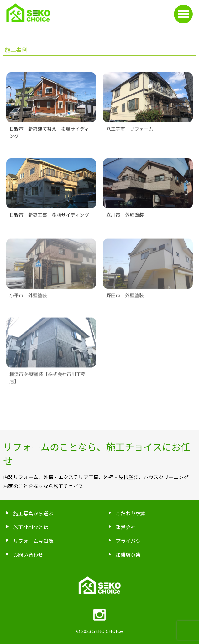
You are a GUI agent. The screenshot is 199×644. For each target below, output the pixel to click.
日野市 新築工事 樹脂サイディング (49, 216)
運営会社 (126, 527)
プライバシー (131, 541)
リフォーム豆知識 (33, 541)
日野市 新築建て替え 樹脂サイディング (49, 133)
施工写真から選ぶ (33, 513)
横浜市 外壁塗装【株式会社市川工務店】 (47, 381)
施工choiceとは (31, 527)
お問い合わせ (28, 555)
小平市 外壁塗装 (28, 299)
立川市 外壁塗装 (125, 216)
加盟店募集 (128, 555)
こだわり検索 (131, 513)
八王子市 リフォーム (130, 130)
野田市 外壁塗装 (125, 299)
